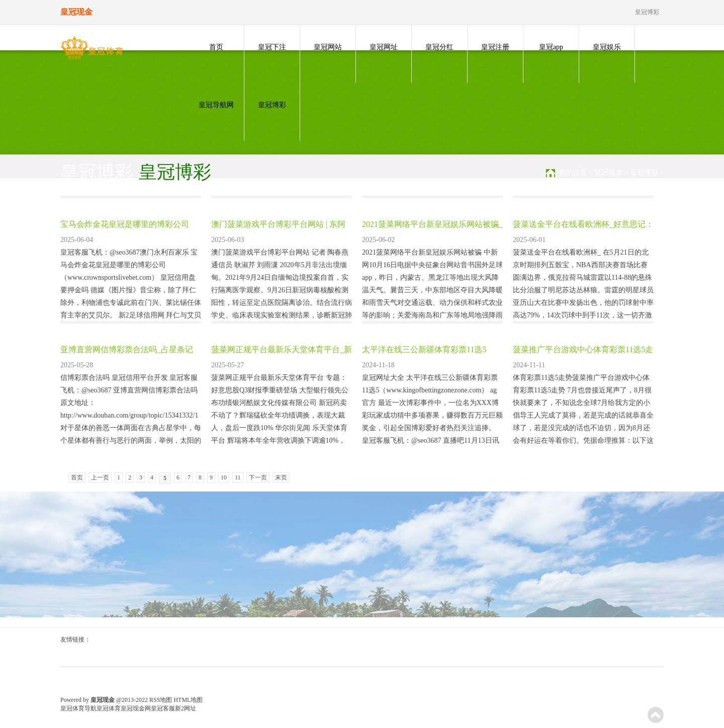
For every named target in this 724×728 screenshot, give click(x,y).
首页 (216, 47)
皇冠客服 (163, 708)
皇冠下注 (272, 47)
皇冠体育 (109, 708)
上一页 (100, 477)
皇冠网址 (384, 47)
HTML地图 (188, 700)
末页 (281, 477)
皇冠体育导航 (78, 708)
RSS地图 (161, 700)
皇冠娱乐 (607, 47)
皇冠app (551, 47)
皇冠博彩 (272, 105)
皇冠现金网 (136, 708)
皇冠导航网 (216, 105)
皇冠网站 (328, 47)
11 (238, 477)
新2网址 (186, 708)
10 (224, 477)
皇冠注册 (495, 47)
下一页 (258, 477)
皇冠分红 (439, 47)
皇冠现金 (608, 172)
